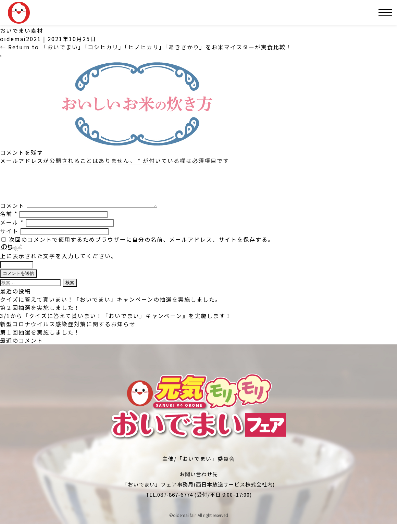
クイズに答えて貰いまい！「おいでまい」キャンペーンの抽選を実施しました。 (111, 307)
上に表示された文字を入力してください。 (59, 264)
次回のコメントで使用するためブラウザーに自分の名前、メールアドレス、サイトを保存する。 (141, 248)
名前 (9, 222)
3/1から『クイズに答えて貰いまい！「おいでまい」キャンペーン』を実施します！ (116, 324)
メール (12, 230)
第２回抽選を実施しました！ (40, 316)
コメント (12, 214)
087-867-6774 (175, 503)
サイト (9, 239)
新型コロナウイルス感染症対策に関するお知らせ (68, 332)
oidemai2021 (21, 39)
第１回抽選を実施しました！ (40, 340)
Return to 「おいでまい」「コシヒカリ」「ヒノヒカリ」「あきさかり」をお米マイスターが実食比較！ (146, 47)
